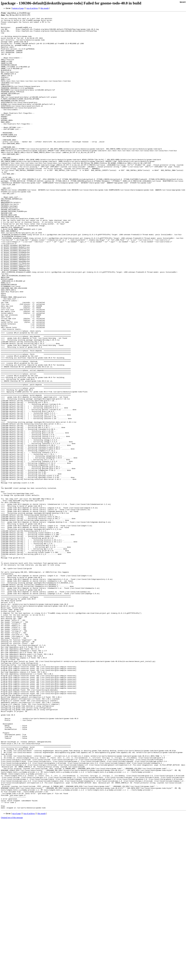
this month (45, 8)
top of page (17, 972)
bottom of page (18, 8)
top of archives (32, 8)
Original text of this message (12, 976)
